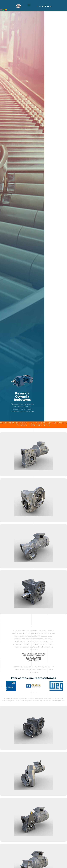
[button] (29, 5)
